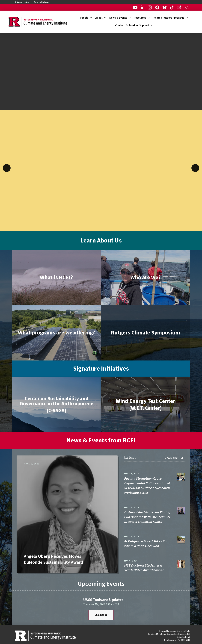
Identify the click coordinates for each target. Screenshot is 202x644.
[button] (187, 7)
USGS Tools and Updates (103, 600)
